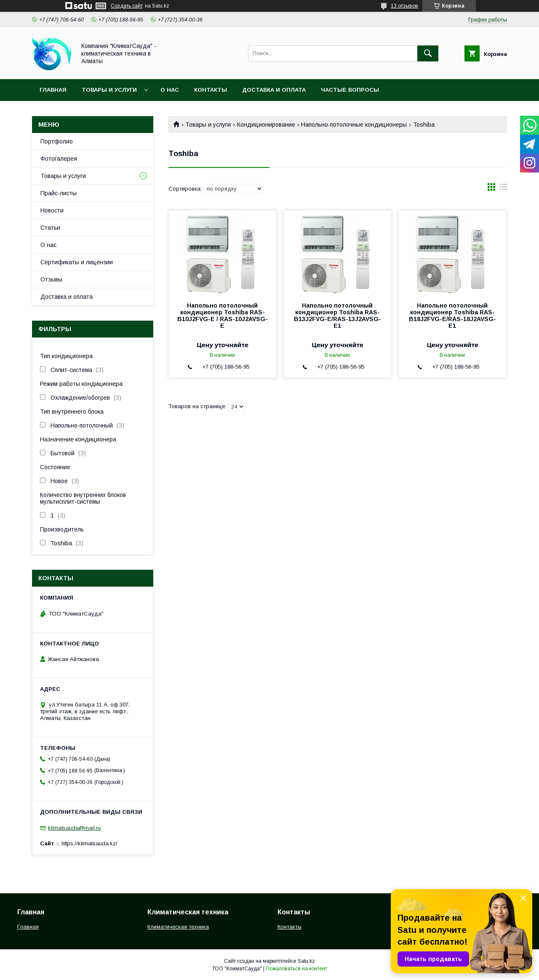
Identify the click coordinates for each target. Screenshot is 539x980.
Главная (53, 90)
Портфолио (57, 141)
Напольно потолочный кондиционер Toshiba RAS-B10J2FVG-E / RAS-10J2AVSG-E (223, 316)
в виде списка (503, 189)
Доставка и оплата (274, 90)
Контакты (211, 90)
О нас (170, 90)
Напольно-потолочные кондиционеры (354, 125)
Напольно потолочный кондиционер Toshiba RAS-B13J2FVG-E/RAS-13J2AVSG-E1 (338, 316)
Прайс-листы (59, 193)
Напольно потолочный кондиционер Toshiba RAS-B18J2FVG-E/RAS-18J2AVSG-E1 (452, 316)
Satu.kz (306, 961)
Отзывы (51, 279)
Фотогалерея (59, 159)
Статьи (50, 228)
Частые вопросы (350, 90)
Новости (52, 210)
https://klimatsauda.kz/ (89, 843)
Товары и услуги (109, 90)
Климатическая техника (178, 927)
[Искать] (428, 53)
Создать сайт (127, 6)
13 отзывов (404, 6)
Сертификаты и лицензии (77, 262)
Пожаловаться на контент (296, 969)
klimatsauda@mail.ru (74, 828)
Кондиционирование (266, 125)
